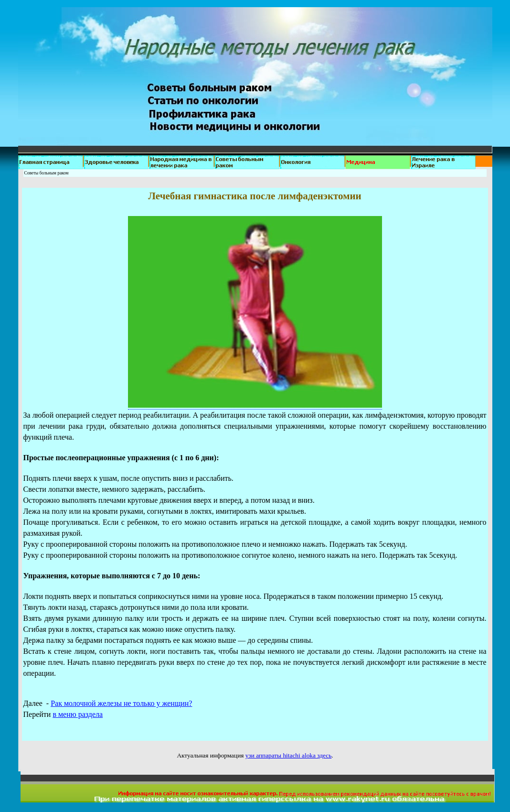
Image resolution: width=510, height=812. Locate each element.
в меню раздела (78, 714)
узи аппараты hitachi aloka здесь (289, 755)
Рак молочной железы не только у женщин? (121, 703)
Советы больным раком (47, 173)
